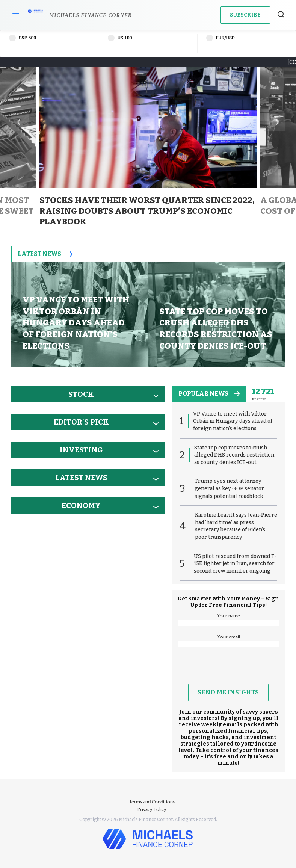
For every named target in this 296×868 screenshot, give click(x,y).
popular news (209, 394)
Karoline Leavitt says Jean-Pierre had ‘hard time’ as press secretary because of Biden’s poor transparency (236, 526)
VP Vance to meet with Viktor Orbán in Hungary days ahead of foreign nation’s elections (233, 421)
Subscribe (245, 15)
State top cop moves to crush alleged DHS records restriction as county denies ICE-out (234, 455)
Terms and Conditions (152, 801)
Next (276, 122)
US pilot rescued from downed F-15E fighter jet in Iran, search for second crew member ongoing (235, 564)
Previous (20, 122)
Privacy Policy (152, 809)
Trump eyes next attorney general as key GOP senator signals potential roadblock (229, 488)
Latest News (45, 254)
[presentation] (235, 669)
